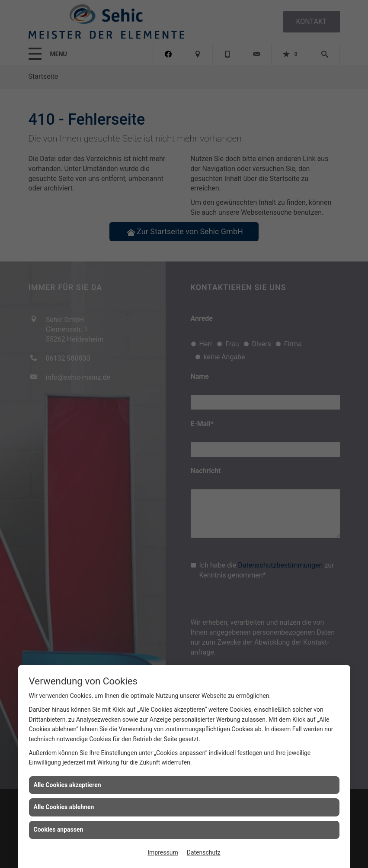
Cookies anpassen (59, 829)
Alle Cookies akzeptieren (67, 785)
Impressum (163, 852)
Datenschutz (204, 852)
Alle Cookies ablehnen (64, 807)
